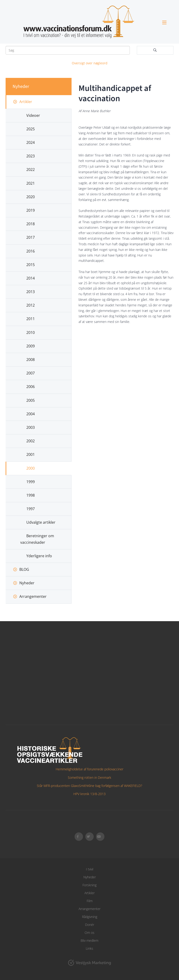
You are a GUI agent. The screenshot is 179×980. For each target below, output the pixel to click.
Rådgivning (90, 917)
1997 (31, 509)
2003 (31, 427)
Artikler (26, 102)
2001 (31, 454)
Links (89, 948)
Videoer (33, 115)
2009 (31, 346)
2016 (31, 251)
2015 (31, 265)
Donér (90, 925)
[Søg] (68, 50)
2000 (31, 468)
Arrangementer (33, 596)
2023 (31, 156)
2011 (31, 319)
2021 (31, 183)
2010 (31, 332)
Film (90, 901)
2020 (31, 197)
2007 (31, 373)
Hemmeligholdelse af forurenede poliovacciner (89, 769)
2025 (31, 129)
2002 (31, 441)
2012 (31, 305)
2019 (31, 210)
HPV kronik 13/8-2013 (89, 794)
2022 (31, 170)
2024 (31, 142)
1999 (31, 482)
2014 (31, 278)
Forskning (89, 885)
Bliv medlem (89, 940)
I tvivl (90, 869)
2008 (31, 360)
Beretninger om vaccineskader (37, 539)
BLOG (24, 569)
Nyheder (27, 583)
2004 (31, 414)
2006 (31, 387)
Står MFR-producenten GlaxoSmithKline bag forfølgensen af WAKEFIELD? (89, 786)
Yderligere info (39, 556)
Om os (89, 933)
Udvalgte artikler (41, 522)
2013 (31, 292)
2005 (31, 400)
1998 (31, 495)
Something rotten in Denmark (89, 777)
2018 (31, 224)
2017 (31, 237)
